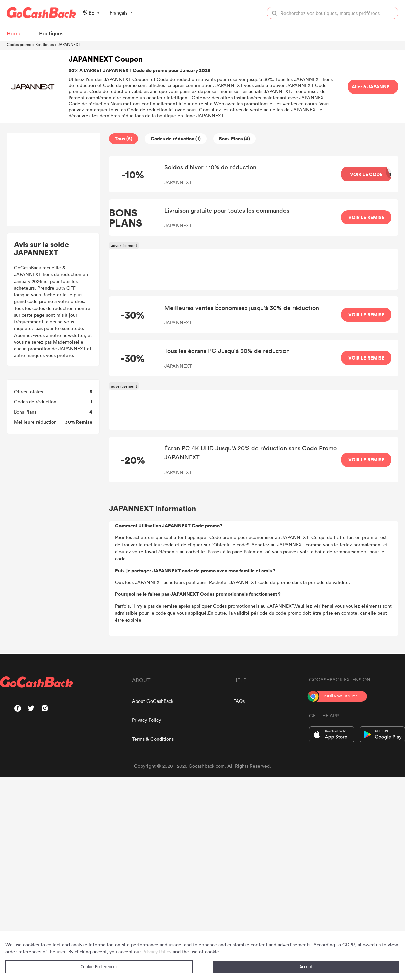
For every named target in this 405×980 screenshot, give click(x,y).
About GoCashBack (153, 701)
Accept (306, 967)
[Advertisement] (53, 180)
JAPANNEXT (69, 44)
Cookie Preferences (99, 967)
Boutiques (45, 44)
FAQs (239, 701)
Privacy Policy (146, 720)
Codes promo (19, 44)
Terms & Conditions (153, 739)
